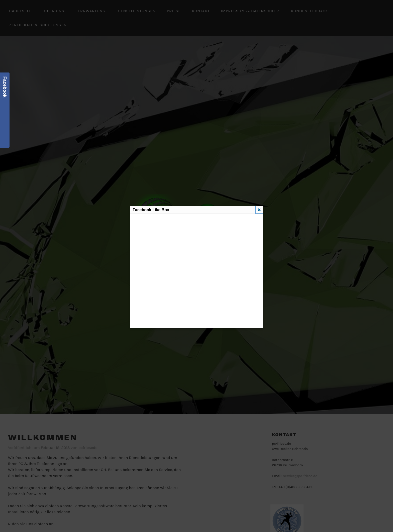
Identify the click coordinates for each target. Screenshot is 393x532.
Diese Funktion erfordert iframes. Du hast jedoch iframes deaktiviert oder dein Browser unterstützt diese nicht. (196, 270)
